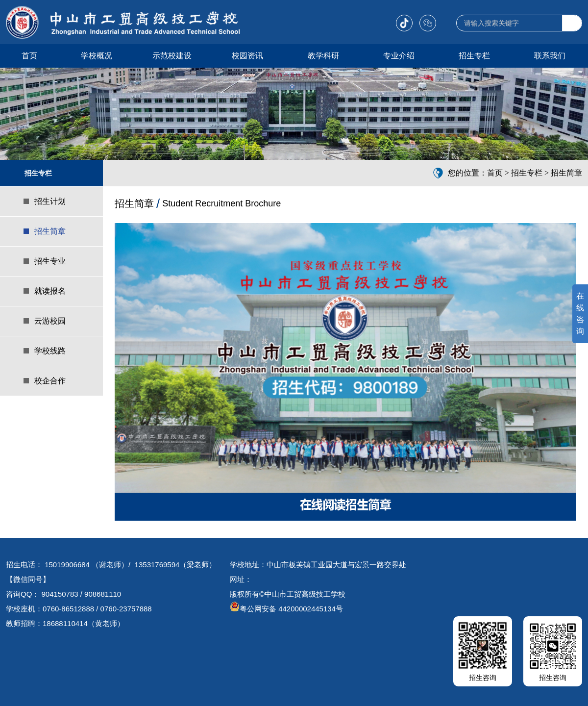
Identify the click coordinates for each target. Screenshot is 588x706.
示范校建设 (172, 56)
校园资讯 (247, 56)
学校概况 (97, 56)
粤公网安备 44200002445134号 (286, 609)
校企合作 (50, 381)
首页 (29, 56)
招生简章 (50, 231)
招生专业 (50, 261)
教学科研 (323, 56)
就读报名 (50, 291)
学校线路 (50, 351)
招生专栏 (474, 56)
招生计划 (50, 201)
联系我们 (550, 56)
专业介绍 (399, 56)
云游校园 (50, 321)
